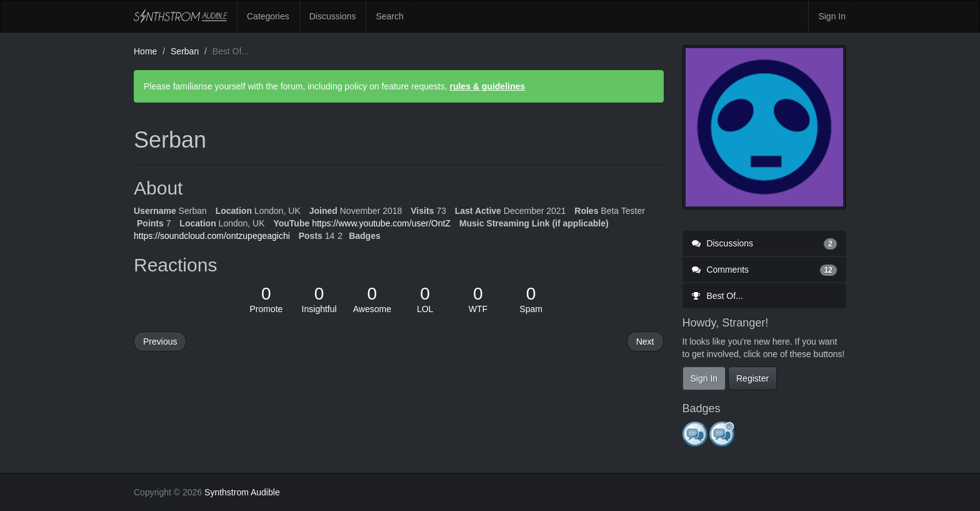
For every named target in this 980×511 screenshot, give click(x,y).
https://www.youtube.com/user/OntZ (381, 223)
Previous (160, 342)
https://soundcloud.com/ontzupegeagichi (212, 236)
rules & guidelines (487, 86)
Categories (268, 16)
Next (645, 342)
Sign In (832, 16)
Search (389, 16)
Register (752, 378)
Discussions (333, 16)
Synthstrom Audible (181, 16)
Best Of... (717, 296)
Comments (765, 270)
